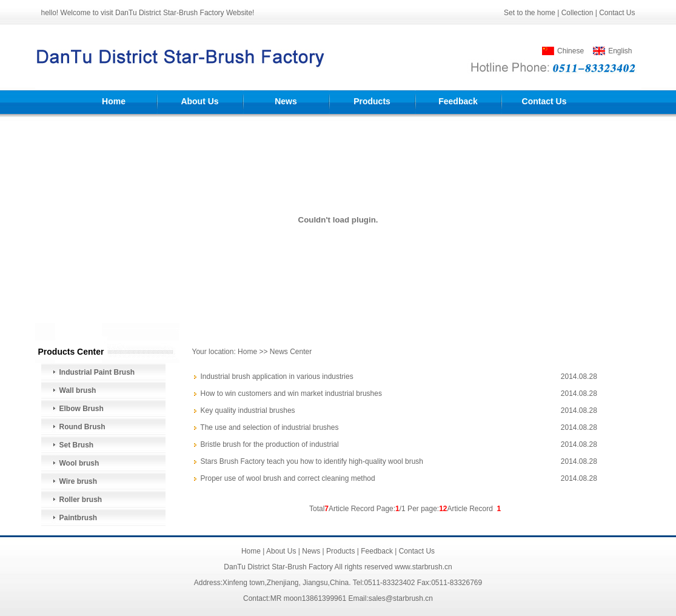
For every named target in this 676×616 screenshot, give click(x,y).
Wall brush (78, 390)
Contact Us (617, 13)
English (620, 51)
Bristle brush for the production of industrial (270, 444)
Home (114, 101)
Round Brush (82, 427)
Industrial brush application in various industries (277, 377)
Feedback (458, 101)
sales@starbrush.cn (401, 598)
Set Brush (77, 445)
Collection (577, 13)
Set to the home (530, 13)
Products (372, 101)
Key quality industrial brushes (248, 410)
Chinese (571, 51)
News (286, 101)
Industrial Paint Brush (97, 372)
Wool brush (79, 463)
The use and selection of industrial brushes (269, 427)
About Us (199, 101)
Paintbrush (79, 518)
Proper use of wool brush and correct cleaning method (288, 478)
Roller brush (81, 500)
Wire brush (79, 481)
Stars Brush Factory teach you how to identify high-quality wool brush (312, 461)
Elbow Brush (82, 409)
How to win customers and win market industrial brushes (291, 393)
